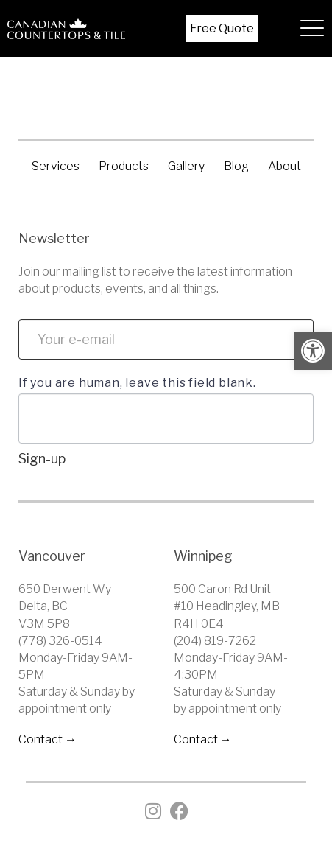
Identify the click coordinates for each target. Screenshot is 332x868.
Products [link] (124, 166)
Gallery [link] (186, 166)
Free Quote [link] (222, 28)
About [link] (285, 166)
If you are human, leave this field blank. (137, 383)
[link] (313, 351)
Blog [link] (236, 166)
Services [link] (56, 166)
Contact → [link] (47, 739)
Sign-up (42, 459)
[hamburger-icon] (308, 28)
